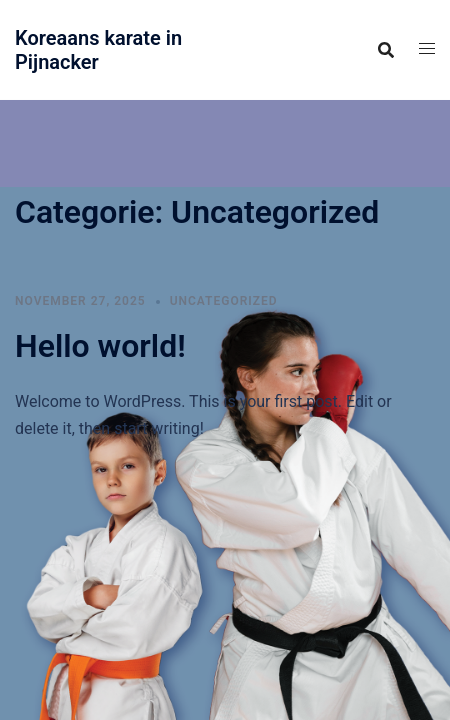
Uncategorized (224, 301)
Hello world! (100, 346)
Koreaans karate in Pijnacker (98, 50)
